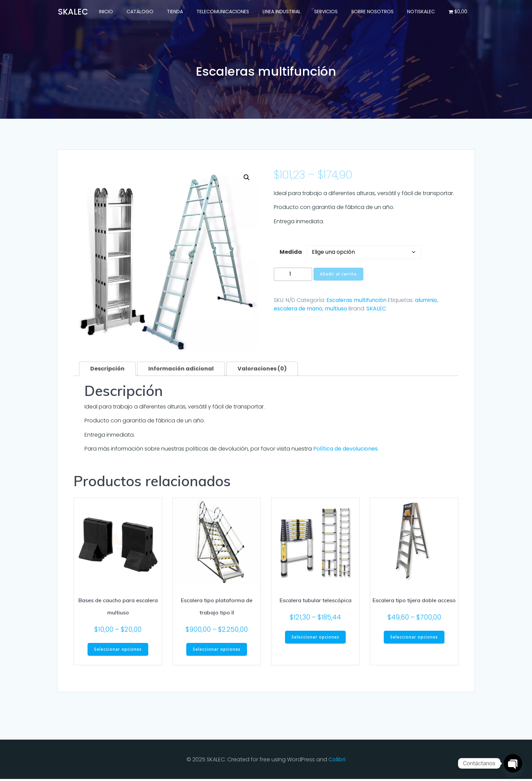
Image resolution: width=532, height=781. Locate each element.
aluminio (426, 301)
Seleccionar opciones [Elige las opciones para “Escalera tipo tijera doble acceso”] (414, 639)
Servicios (327, 12)
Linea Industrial (283, 12)
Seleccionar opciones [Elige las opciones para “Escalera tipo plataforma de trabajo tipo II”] (217, 651)
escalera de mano (298, 310)
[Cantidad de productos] (293, 276)
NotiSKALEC (422, 12)
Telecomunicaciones (224, 12)
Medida (291, 254)
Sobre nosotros (374, 12)
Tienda (176, 12)
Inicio (107, 12)
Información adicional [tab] (181, 370)
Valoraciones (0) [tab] (262, 370)
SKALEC (376, 310)
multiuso (336, 310)
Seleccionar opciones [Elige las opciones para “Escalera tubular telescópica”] (315, 639)
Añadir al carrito (338, 276)
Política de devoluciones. (346, 450)
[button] (247, 179)
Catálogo (141, 12)
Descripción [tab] (107, 370)
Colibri (337, 761)
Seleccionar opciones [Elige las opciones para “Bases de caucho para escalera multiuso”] (118, 651)
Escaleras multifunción (356, 301)
